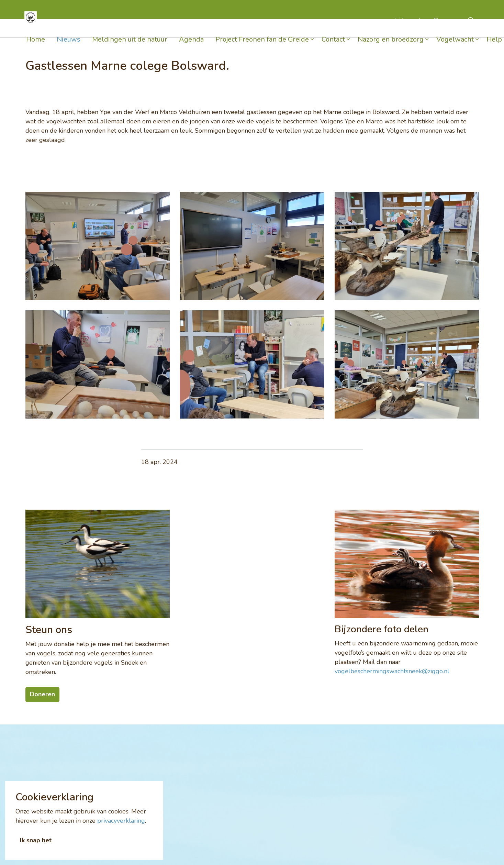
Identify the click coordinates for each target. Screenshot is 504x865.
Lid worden (411, 28)
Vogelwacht (455, 47)
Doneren (446, 28)
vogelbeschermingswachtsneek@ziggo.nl (392, 671)
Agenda (191, 47)
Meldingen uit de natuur (130, 47)
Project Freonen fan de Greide (262, 47)
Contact (333, 47)
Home (36, 47)
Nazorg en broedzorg (391, 47)
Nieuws (69, 47)
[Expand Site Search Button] (471, 28)
